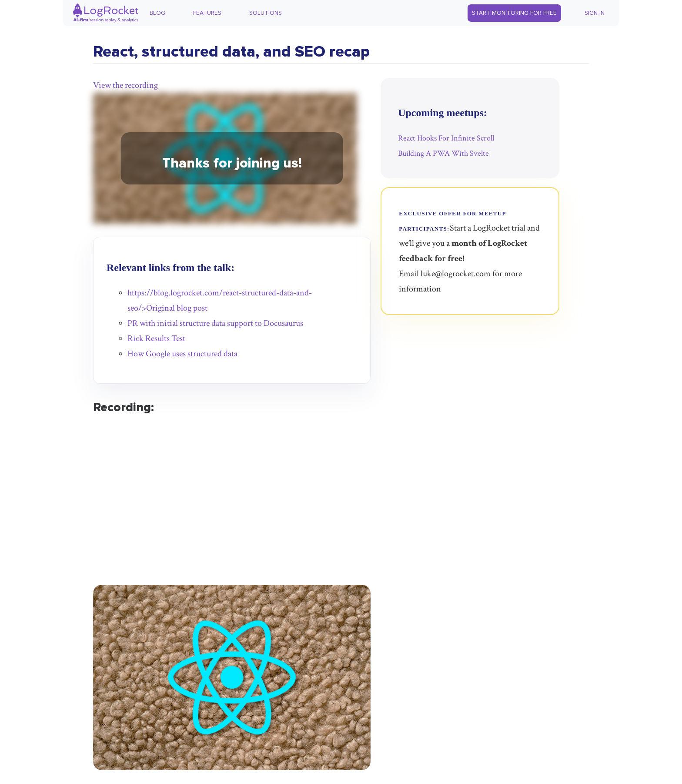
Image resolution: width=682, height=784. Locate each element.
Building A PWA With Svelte (443, 153)
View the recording (125, 85)
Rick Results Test (156, 338)
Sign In (595, 13)
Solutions (266, 13)
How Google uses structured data (182, 354)
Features (207, 13)
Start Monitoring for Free (514, 13)
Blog (157, 13)
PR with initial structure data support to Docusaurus (215, 323)
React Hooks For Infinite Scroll (446, 138)
